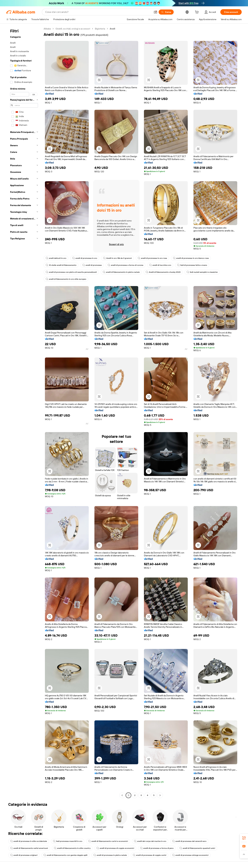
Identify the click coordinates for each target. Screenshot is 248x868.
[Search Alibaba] (98, 12)
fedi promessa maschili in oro (68, 841)
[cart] (197, 13)
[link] (244, 838)
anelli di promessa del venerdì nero (189, 841)
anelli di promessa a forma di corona (126, 265)
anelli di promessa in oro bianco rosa (191, 258)
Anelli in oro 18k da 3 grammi (117, 258)
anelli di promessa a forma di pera (157, 848)
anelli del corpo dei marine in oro (150, 841)
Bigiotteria (100, 29)
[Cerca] (166, 12)
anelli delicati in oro (56, 258)
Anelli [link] (112, 29)
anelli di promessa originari (24, 855)
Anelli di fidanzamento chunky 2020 (163, 272)
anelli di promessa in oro (85, 258)
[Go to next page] (160, 795)
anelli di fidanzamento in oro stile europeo (66, 279)
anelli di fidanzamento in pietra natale (121, 272)
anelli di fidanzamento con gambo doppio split (65, 855)
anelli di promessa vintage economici (190, 855)
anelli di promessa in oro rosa (152, 258)
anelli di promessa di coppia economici (115, 848)
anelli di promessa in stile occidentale (29, 841)
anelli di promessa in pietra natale (110, 855)
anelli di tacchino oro (160, 265)
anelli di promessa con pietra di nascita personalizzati (71, 272)
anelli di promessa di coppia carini (150, 855)
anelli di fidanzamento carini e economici (108, 841)
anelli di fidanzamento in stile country (72, 848)
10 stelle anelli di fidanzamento (61, 265)
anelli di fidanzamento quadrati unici (197, 848)
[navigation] (24, 412)
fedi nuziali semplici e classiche (202, 272)
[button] (155, 12)
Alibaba (47, 29)
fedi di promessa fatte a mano (192, 265)
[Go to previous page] (122, 795)
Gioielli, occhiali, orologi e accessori (73, 29)
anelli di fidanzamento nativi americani (29, 848)
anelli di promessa (92, 265)
